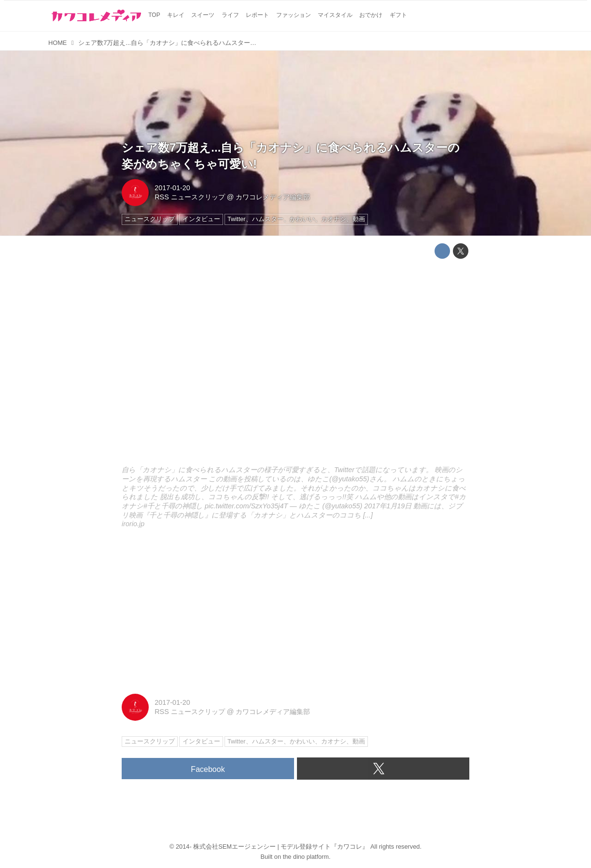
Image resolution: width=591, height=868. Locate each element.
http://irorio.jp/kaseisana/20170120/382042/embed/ (295, 364)
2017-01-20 (172, 188)
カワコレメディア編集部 (273, 197)
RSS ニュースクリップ (190, 197)
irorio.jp (133, 524)
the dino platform (306, 857)
